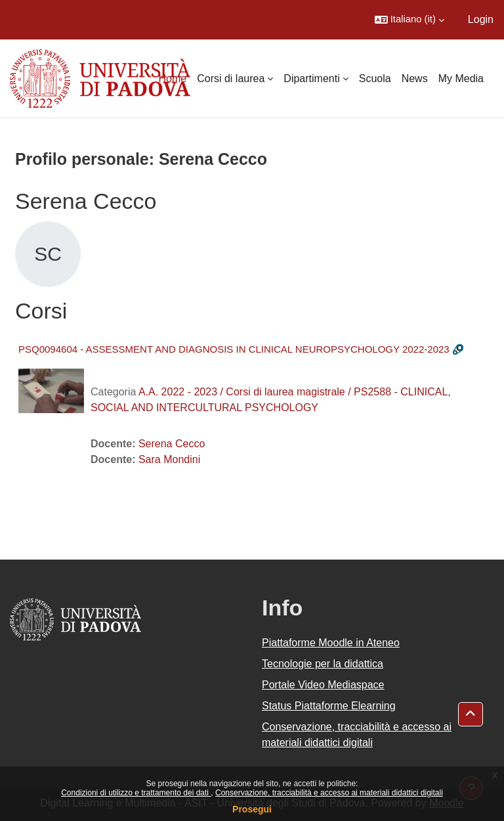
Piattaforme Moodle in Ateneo (331, 643)
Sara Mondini (169, 459)
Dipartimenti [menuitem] (311, 78)
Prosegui (252, 809)
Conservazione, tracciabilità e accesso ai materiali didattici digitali (329, 793)
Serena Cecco (172, 444)
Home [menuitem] (173, 78)
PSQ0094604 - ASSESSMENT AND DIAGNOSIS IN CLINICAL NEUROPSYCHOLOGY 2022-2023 (234, 349)
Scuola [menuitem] (375, 78)
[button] (409, 20)
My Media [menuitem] (461, 78)
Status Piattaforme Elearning (329, 706)
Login (481, 19)
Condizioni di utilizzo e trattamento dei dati (136, 793)
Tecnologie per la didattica (323, 664)
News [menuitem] (415, 78)
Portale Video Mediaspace (323, 685)
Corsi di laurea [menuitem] (231, 78)
